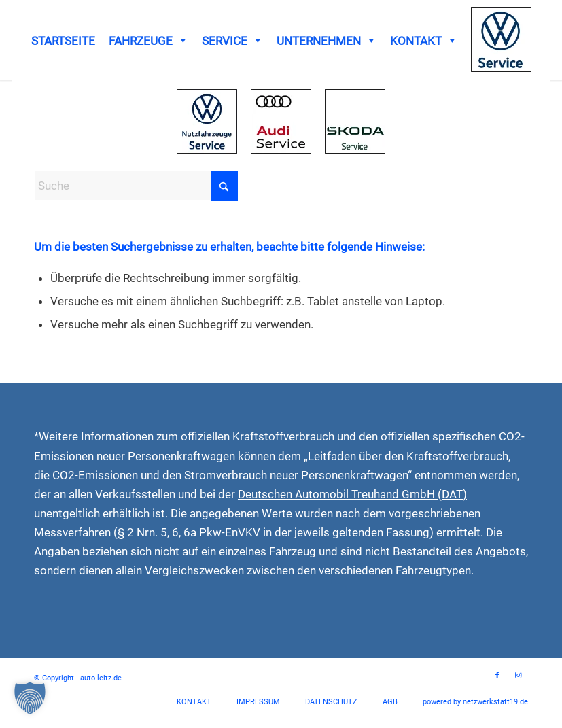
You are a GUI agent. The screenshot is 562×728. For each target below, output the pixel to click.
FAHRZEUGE (148, 41)
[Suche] (136, 186)
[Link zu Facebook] (497, 676)
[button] (30, 698)
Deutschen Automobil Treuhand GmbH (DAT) (352, 494)
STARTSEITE (63, 41)
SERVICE (232, 41)
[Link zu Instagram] (518, 676)
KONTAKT (424, 41)
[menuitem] (194, 702)
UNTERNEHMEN (327, 41)
